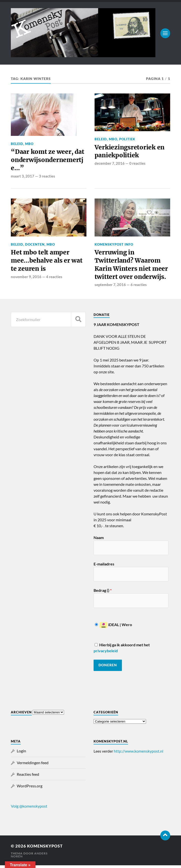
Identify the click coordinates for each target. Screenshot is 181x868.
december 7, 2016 (110, 164)
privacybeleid (106, 653)
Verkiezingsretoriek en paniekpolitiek (130, 152)
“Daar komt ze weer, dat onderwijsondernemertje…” (48, 161)
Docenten (35, 245)
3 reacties (47, 177)
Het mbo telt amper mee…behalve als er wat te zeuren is (48, 262)
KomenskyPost (46, 849)
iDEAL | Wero (113, 627)
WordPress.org (30, 788)
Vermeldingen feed (33, 765)
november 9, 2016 (26, 279)
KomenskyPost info (114, 245)
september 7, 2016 (110, 287)
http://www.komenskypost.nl (139, 754)
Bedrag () (103, 593)
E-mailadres (104, 567)
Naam (99, 540)
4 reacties (54, 279)
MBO (29, 144)
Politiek (127, 139)
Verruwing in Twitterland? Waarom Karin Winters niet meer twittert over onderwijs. (132, 267)
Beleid (17, 144)
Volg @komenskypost (29, 809)
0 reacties (137, 164)
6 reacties (139, 287)
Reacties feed (28, 777)
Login (21, 753)
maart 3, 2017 (23, 177)
